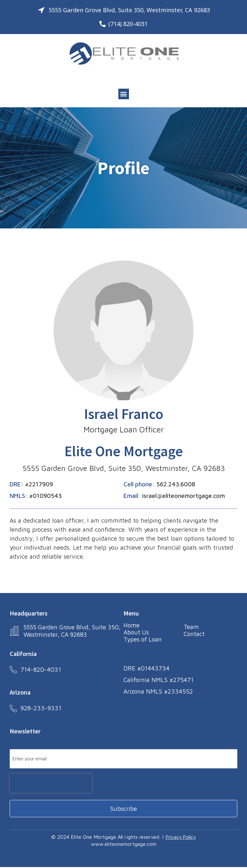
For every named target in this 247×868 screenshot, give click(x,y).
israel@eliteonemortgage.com (183, 496)
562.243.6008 (176, 484)
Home (132, 625)
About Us (136, 632)
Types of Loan (143, 639)
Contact (194, 634)
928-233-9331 (41, 709)
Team (191, 627)
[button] (124, 94)
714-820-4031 (41, 670)
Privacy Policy (181, 838)
